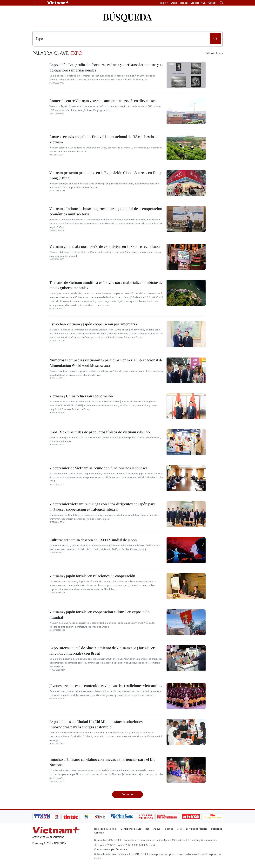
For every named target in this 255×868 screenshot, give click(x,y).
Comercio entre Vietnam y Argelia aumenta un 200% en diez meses (103, 101)
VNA (179, 829)
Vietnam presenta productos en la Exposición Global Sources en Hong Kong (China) (105, 175)
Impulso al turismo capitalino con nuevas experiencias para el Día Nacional (102, 762)
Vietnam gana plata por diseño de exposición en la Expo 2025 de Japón (105, 246)
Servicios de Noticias (197, 829)
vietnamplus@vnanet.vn (115, 849)
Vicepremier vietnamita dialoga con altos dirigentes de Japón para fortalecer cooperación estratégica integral (102, 507)
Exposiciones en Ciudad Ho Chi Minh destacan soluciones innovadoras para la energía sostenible (96, 724)
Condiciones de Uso (131, 829)
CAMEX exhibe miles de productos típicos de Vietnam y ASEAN (100, 432)
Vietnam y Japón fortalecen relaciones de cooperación (92, 576)
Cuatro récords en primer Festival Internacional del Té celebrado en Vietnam (104, 139)
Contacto (99, 833)
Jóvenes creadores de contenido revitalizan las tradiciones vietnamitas (106, 686)
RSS (147, 829)
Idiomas (169, 829)
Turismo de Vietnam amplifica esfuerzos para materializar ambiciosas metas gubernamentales (106, 285)
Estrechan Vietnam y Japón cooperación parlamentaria (93, 324)
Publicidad (217, 829)
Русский (212, 3)
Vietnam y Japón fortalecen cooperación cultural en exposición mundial (100, 614)
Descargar (128, 794)
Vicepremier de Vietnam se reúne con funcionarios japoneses (98, 468)
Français (184, 3)
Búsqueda (127, 17)
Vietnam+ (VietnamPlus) (58, 3)
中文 (203, 3)
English (174, 3)
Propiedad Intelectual (105, 829)
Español (195, 3)
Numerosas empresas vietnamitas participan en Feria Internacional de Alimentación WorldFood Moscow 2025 (106, 363)
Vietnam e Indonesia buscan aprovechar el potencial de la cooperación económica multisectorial (106, 211)
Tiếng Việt (163, 3)
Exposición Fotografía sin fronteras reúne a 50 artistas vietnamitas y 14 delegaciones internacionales (106, 67)
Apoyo (157, 829)
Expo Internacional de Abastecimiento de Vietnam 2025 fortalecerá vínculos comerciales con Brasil (103, 650)
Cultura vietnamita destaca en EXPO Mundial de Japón (93, 540)
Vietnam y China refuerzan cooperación (81, 396)
